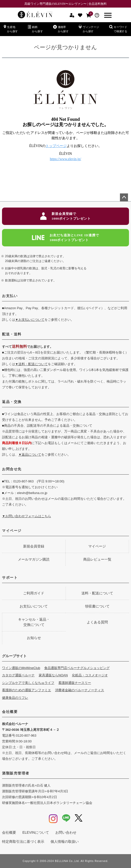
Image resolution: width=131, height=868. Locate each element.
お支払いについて (34, 606)
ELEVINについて (36, 832)
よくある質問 (97, 622)
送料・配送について (97, 593)
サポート (10, 577)
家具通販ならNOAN (53, 675)
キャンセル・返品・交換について (34, 622)
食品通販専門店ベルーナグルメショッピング (77, 668)
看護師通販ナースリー (75, 683)
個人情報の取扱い (65, 842)
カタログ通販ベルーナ (18, 675)
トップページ (56, 146)
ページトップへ (124, 197)
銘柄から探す (35, 29)
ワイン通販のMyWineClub (21, 668)
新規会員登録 (34, 546)
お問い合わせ (66, 832)
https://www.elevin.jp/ (65, 159)
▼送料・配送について (31, 364)
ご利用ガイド (34, 593)
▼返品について (30, 455)
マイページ (12, 531)
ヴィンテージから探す (89, 29)
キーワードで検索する (118, 29)
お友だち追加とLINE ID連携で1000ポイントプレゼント (65, 238)
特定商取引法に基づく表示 (23, 842)
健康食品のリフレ (15, 698)
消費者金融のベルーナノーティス (80, 690)
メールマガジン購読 (34, 559)
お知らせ (34, 638)
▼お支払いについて (30, 320)
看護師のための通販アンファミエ (27, 690)
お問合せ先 (12, 469)
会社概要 (10, 712)
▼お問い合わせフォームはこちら (27, 516)
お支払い (10, 296)
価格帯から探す (61, 29)
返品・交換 (12, 402)
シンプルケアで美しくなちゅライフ (28, 683)
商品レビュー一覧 (97, 559)
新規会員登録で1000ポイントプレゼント (65, 216)
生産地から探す (11, 29)
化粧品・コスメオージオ (90, 675)
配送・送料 (12, 334)
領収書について (97, 606)
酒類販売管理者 (16, 773)
